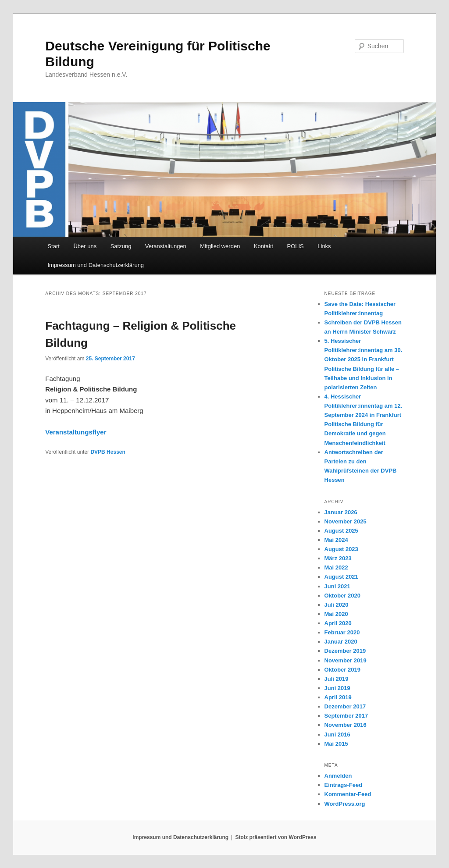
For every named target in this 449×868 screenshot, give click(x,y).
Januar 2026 (341, 512)
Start (53, 246)
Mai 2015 (336, 744)
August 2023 (341, 549)
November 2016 (346, 725)
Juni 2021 (337, 586)
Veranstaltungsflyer (76, 432)
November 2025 (346, 521)
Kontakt (264, 246)
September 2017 (346, 716)
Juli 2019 (337, 679)
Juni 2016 (337, 735)
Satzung (121, 246)
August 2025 (341, 531)
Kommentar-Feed (348, 794)
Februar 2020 (342, 632)
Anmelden (338, 776)
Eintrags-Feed (344, 785)
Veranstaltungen (166, 246)
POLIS (295, 246)
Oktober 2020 (342, 596)
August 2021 (341, 577)
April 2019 (338, 697)
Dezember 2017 (345, 706)
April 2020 (338, 623)
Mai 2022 (336, 567)
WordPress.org (345, 804)
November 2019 (346, 660)
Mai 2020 (336, 614)
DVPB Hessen (108, 452)
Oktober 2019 (342, 670)
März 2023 (338, 558)
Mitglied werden (220, 246)
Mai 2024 (336, 540)
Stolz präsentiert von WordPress (276, 837)
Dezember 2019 (345, 651)
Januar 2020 (341, 642)
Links (324, 246)
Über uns (85, 246)
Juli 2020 (337, 605)
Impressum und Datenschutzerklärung (96, 265)
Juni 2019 (337, 688)
